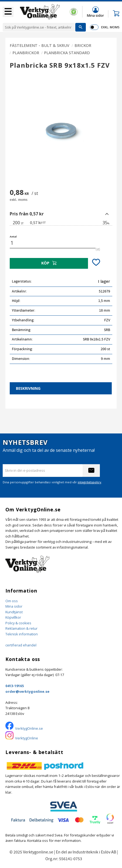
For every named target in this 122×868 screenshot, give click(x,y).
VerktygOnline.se (29, 728)
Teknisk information (22, 634)
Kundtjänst (14, 612)
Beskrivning (28, 388)
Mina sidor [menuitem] (95, 15)
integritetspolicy (89, 482)
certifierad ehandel (21, 645)
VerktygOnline (27, 738)
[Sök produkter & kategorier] (39, 27)
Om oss (12, 601)
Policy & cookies (18, 623)
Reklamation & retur (21, 628)
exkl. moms (110, 27)
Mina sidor (14, 606)
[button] (8, 12)
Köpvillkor (13, 617)
